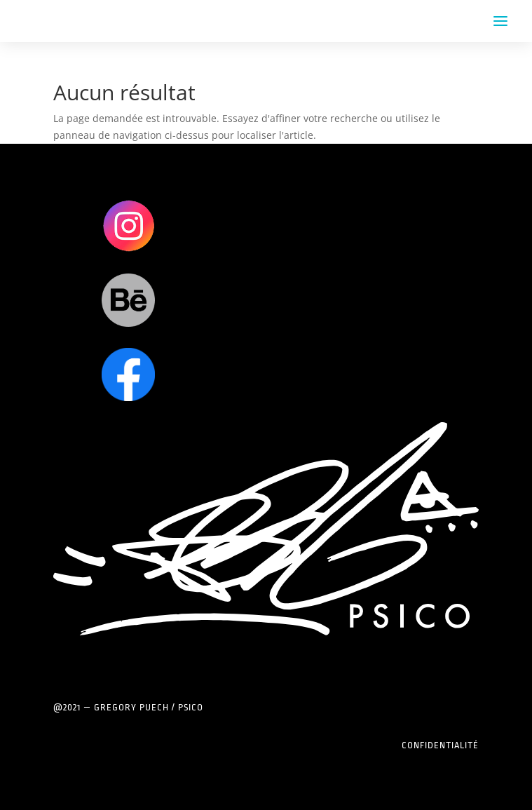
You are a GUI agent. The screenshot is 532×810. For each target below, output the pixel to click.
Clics (129, 225)
